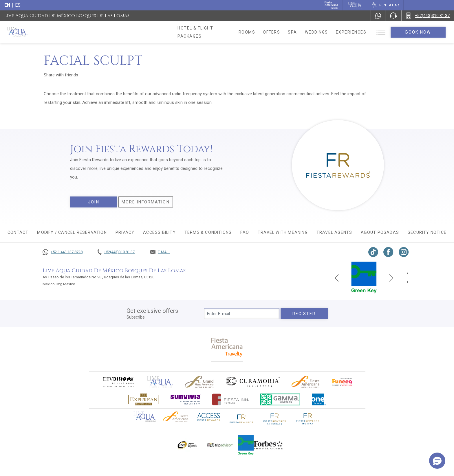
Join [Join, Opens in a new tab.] (94, 202)
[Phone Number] (393, 16)
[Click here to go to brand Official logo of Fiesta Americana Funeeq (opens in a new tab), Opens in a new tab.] (342, 382)
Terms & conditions (208, 232)
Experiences (359, 32)
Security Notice (427, 232)
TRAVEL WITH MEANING (283, 232)
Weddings (324, 32)
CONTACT (18, 232)
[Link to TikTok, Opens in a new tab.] (373, 252)
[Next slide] (391, 277)
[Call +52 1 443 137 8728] (63, 252)
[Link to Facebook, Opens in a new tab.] (388, 252)
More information (146, 202)
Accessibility (159, 232)
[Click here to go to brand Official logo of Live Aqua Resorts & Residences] (160, 382)
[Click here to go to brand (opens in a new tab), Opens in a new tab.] (118, 382)
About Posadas (380, 232)
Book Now (422, 32)
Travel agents (334, 232)
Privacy (125, 232)
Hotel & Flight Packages (208, 32)
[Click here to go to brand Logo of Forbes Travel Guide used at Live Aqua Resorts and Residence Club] (268, 445)
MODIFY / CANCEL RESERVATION (72, 232)
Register (304, 314)
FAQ (245, 232)
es (18, 5)
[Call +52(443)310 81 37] (428, 16)
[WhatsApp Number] (378, 16)
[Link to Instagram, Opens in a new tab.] (404, 252)
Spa (300, 32)
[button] (437, 461)
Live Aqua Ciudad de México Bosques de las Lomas (67, 16)
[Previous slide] (337, 277)
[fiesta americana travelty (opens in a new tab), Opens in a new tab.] (227, 347)
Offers (279, 32)
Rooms (255, 32)
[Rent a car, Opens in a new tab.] (386, 5)
